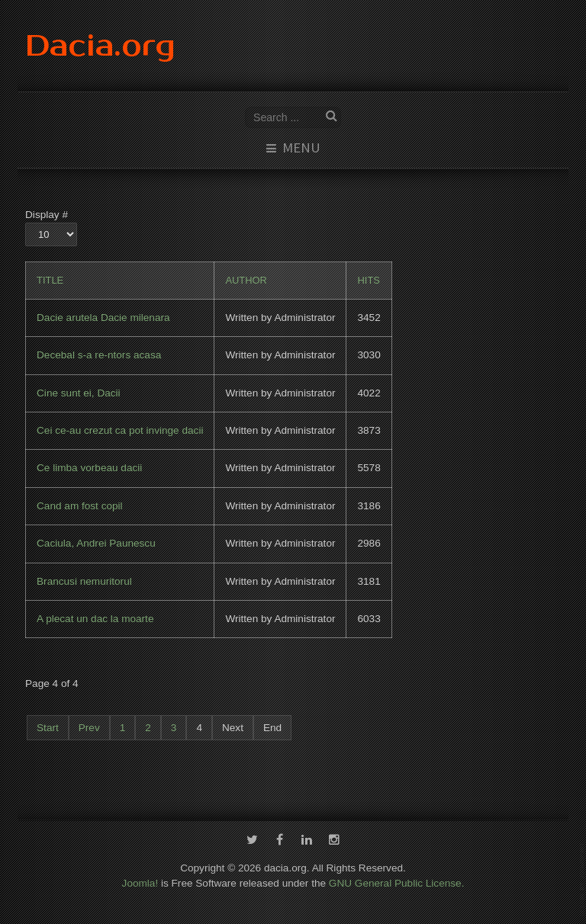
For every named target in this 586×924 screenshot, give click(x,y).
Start (48, 728)
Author (246, 280)
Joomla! (140, 877)
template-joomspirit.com (583, 879)
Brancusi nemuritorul (84, 581)
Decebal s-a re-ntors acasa (99, 355)
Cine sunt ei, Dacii (79, 393)
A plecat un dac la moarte (95, 619)
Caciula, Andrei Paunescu (96, 543)
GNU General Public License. (397, 877)
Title (50, 280)
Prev (89, 728)
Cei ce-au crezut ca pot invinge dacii (120, 430)
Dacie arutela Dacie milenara (103, 318)
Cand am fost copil (80, 506)
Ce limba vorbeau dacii (89, 468)
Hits (368, 280)
